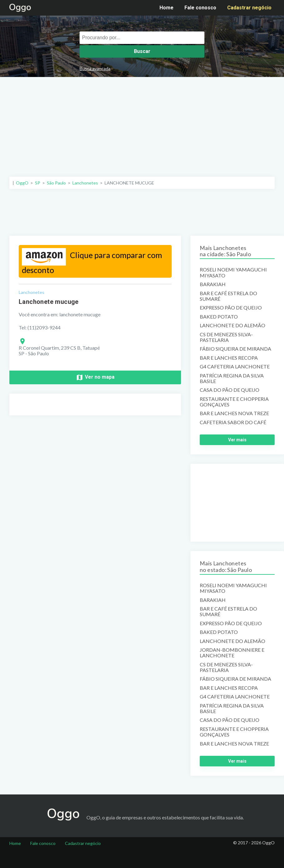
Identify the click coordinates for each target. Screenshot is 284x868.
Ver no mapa (95, 377)
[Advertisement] (142, 124)
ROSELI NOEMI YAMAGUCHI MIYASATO (233, 272)
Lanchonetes (32, 292)
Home (166, 8)
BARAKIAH (213, 284)
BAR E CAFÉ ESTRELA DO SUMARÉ (228, 296)
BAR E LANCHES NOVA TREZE (234, 413)
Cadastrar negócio (249, 8)
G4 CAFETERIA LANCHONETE (235, 367)
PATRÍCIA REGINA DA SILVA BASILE (232, 378)
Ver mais (237, 440)
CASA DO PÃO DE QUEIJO (230, 390)
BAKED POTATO (219, 317)
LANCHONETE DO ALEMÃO (233, 325)
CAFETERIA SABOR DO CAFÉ (233, 422)
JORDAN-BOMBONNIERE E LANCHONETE (232, 653)
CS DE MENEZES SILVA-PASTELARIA (226, 337)
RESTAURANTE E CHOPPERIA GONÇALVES (234, 402)
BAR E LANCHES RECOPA (229, 358)
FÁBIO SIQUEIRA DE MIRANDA (235, 349)
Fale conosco (200, 8)
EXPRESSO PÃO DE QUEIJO (231, 308)
